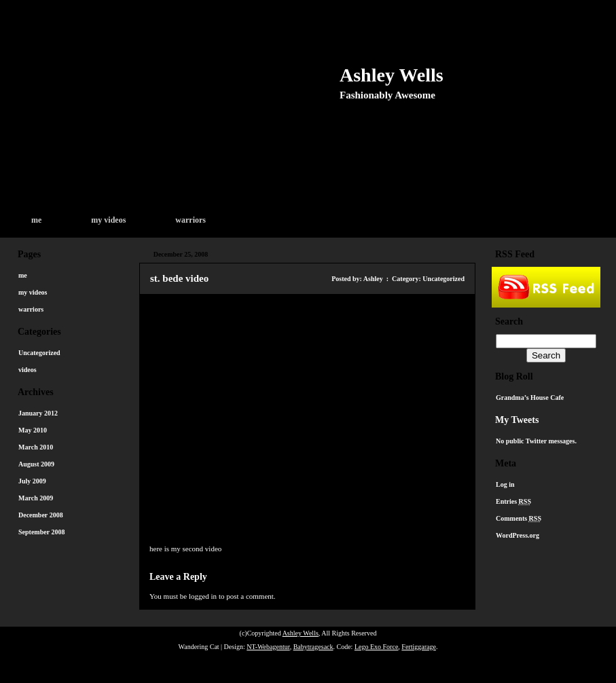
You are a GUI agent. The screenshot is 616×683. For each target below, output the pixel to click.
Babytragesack (313, 647)
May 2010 (33, 430)
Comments (519, 518)
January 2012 (38, 413)
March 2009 (36, 498)
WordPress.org (518, 535)
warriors (191, 220)
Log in (505, 484)
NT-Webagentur (268, 647)
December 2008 (41, 515)
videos (28, 370)
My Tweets (517, 420)
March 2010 (36, 447)
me (36, 220)
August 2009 (36, 464)
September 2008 (41, 532)
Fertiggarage (419, 647)
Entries (513, 501)
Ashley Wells (392, 75)
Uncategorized (39, 353)
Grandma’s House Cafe (530, 398)
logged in (203, 596)
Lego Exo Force (376, 647)
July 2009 (32, 481)
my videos (108, 220)
